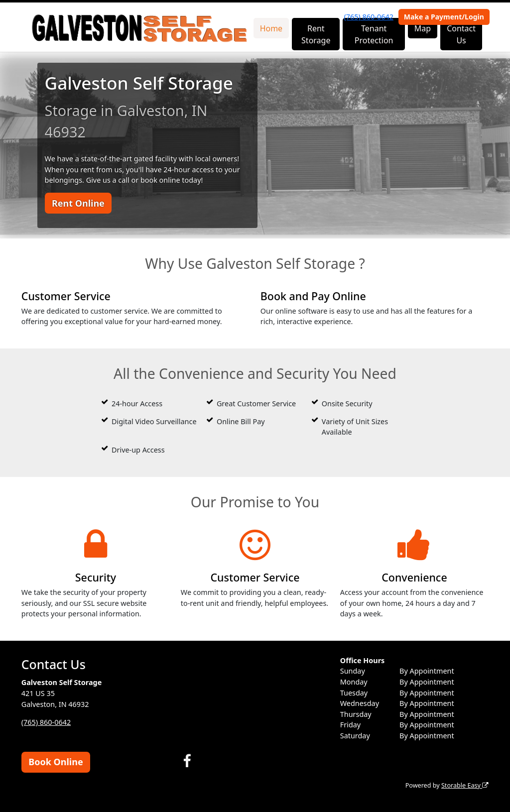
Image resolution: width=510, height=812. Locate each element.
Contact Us (461, 34)
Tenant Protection (374, 34)
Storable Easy (465, 785)
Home (271, 28)
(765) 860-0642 (369, 17)
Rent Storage (316, 34)
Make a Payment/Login (444, 17)
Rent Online (78, 203)
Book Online (56, 762)
